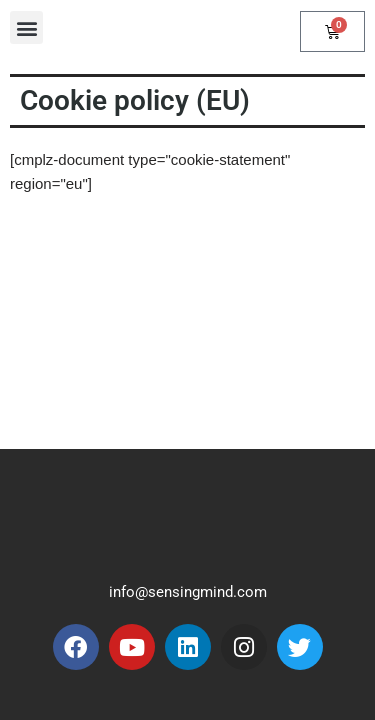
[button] (26, 27)
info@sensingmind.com (188, 592)
